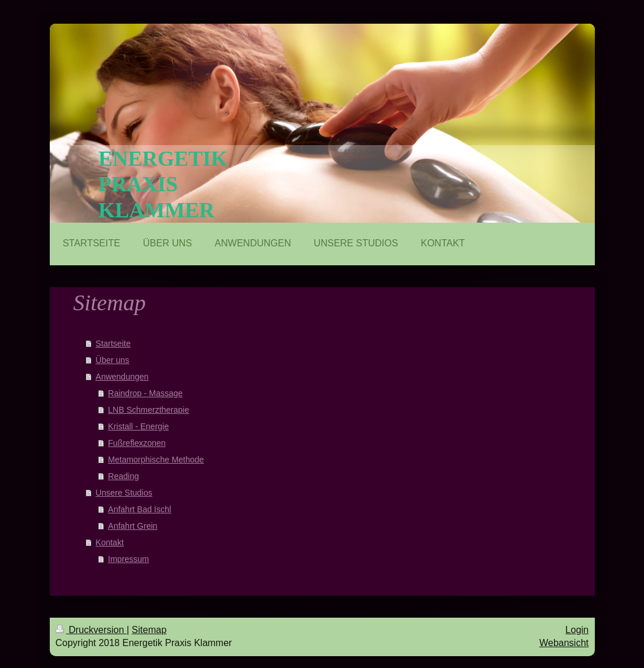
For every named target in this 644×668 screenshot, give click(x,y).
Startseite (113, 343)
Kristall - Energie (138, 426)
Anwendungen (122, 377)
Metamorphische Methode (156, 460)
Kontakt (109, 542)
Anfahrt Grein (132, 526)
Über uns (112, 360)
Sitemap (149, 630)
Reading (123, 476)
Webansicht (564, 643)
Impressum (128, 559)
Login (577, 630)
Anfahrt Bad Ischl (140, 509)
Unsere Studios (124, 493)
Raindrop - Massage (145, 393)
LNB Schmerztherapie (148, 410)
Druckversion (91, 630)
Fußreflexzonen (137, 443)
